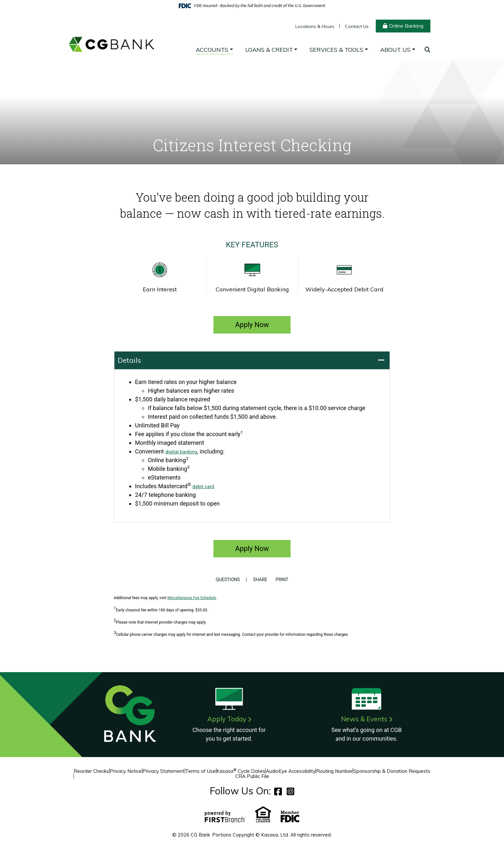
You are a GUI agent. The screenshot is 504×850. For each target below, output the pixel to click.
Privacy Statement (163, 771)
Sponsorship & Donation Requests (392, 771)
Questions (225, 580)
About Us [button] (395, 50)
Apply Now (252, 325)
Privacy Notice (126, 771)
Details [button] (129, 360)
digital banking (184, 451)
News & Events (364, 719)
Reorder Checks (91, 771)
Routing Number (334, 771)
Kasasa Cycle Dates (241, 771)
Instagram (291, 791)
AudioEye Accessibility (291, 771)
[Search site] (428, 50)
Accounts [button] (212, 50)
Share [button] (258, 580)
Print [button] (284, 580)
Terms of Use (200, 771)
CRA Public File (252, 776)
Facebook (278, 791)
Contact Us (357, 26)
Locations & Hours (315, 26)
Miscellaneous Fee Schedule (192, 598)
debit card (205, 486)
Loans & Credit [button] (269, 50)
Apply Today (227, 719)
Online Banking (406, 26)
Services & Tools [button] (336, 50)
